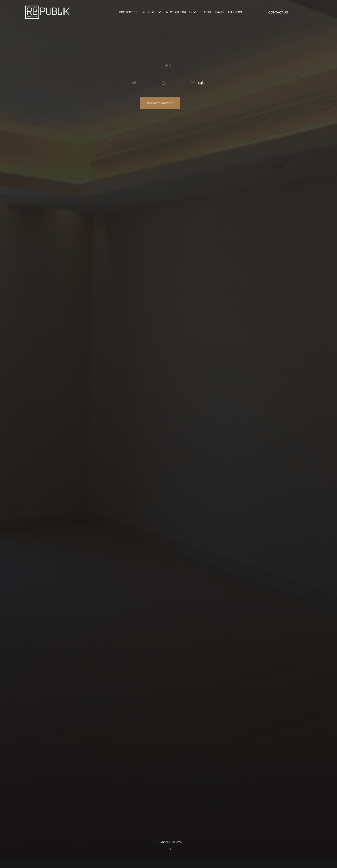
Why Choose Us (179, 12)
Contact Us (278, 12)
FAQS (220, 12)
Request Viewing (160, 103)
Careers (235, 12)
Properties (128, 12)
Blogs (206, 12)
